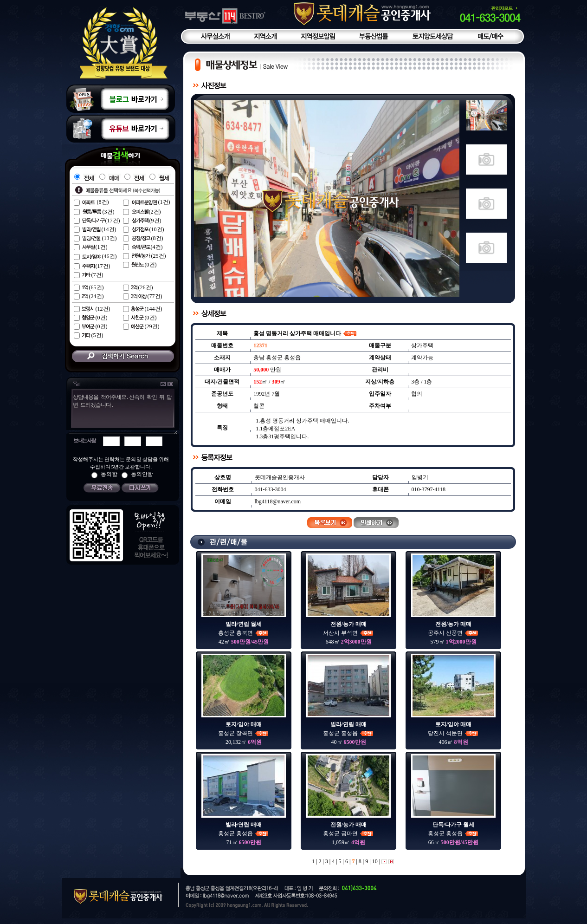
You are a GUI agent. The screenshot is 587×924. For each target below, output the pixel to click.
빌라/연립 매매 (348, 724)
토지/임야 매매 (244, 724)
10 (374, 861)
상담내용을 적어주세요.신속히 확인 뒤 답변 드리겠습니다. (122, 413)
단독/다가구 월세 (453, 825)
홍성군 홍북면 (244, 633)
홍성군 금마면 (348, 833)
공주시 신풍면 (453, 633)
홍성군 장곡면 (244, 733)
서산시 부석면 (348, 633)
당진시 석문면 (453, 733)
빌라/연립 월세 (244, 624)
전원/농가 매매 (348, 624)
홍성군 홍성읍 (348, 733)
